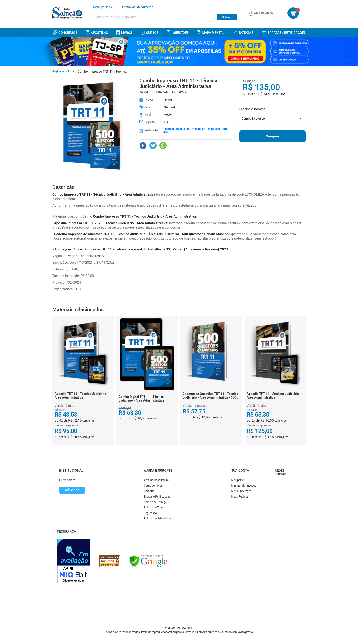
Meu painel (238, 480)
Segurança (150, 513)
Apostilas (97, 33)
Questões (178, 33)
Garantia (149, 491)
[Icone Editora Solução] (68, 13)
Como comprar (153, 486)
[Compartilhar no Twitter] (153, 146)
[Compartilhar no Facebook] (143, 146)
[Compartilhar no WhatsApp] (163, 146)
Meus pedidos (103, 7)
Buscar (227, 17)
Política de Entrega (155, 502)
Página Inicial (61, 72)
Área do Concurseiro (156, 480)
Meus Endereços (241, 491)
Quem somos (67, 480)
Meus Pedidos (240, 497)
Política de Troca (154, 508)
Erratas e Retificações (157, 497)
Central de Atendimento (138, 7)
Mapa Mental (211, 33)
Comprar (272, 136)
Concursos (65, 33)
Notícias (243, 33)
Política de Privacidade (158, 519)
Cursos (150, 33)
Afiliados (72, 490)
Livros (124, 33)
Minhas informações (244, 486)
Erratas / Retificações (284, 33)
